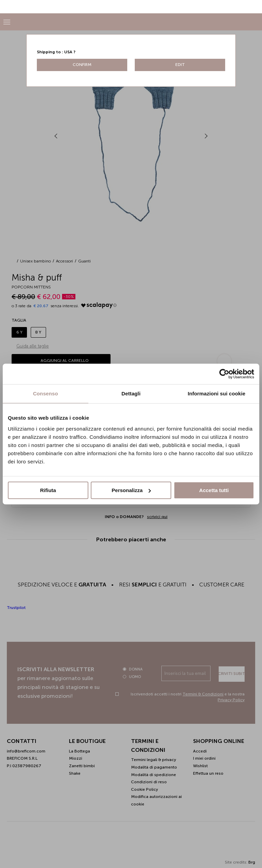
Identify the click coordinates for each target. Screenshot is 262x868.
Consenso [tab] (46, 394)
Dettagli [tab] (131, 394)
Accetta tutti (214, 490)
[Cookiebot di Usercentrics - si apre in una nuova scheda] (224, 374)
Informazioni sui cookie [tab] (216, 394)
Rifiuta (48, 490)
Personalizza (131, 490)
